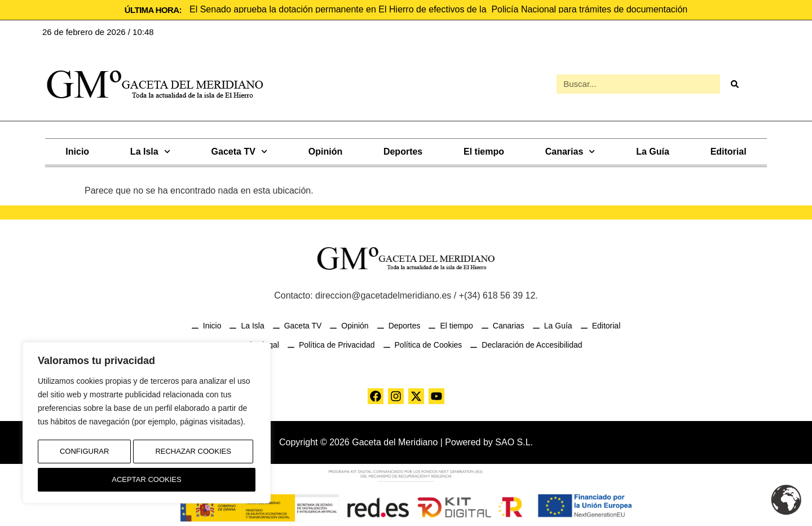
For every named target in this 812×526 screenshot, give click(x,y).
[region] (147, 426)
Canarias (570, 150)
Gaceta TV (239, 150)
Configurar (83, 456)
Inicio (77, 150)
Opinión (325, 150)
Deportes (403, 150)
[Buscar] (734, 84)
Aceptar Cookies (147, 480)
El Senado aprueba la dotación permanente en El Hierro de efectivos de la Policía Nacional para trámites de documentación (438, 9)
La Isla (150, 150)
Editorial (729, 150)
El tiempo (484, 150)
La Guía (653, 150)
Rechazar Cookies (192, 456)
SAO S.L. (514, 441)
